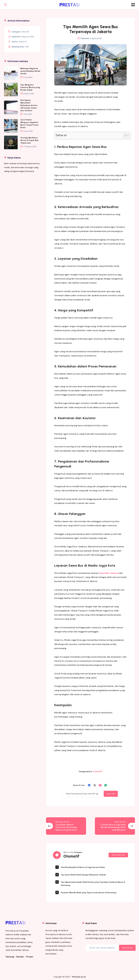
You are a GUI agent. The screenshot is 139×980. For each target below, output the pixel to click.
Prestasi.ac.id (79, 975)
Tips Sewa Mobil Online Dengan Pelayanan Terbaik (86, 873)
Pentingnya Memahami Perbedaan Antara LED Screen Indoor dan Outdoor (29, 105)
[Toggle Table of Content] (125, 136)
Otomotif (98, 772)
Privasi (30, 955)
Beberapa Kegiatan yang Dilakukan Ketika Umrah (30, 71)
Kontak (20, 955)
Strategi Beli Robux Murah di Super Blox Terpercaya (30, 140)
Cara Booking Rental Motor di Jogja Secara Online (86, 866)
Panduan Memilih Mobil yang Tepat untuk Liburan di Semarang (93, 891)
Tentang (10, 955)
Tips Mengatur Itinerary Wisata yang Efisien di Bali (30, 88)
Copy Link (111, 795)
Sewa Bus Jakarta (109, 574)
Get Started (127, 946)
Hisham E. (23, 42)
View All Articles (118, 853)
